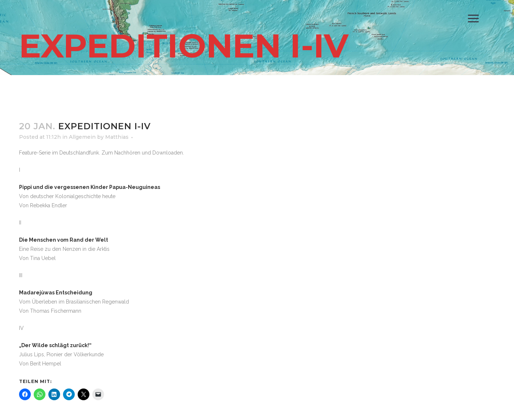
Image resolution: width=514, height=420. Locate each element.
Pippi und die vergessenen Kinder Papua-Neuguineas (90, 187)
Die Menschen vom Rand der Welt (64, 240)
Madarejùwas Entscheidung (56, 293)
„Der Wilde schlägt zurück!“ (55, 345)
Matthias (117, 137)
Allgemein (82, 137)
